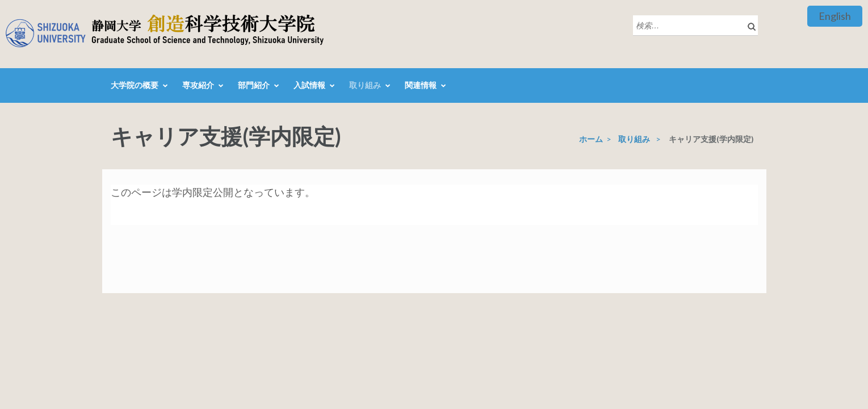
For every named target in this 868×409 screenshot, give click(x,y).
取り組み (365, 85)
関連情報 (421, 85)
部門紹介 (254, 85)
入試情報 (309, 85)
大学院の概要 (135, 85)
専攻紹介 (198, 85)
